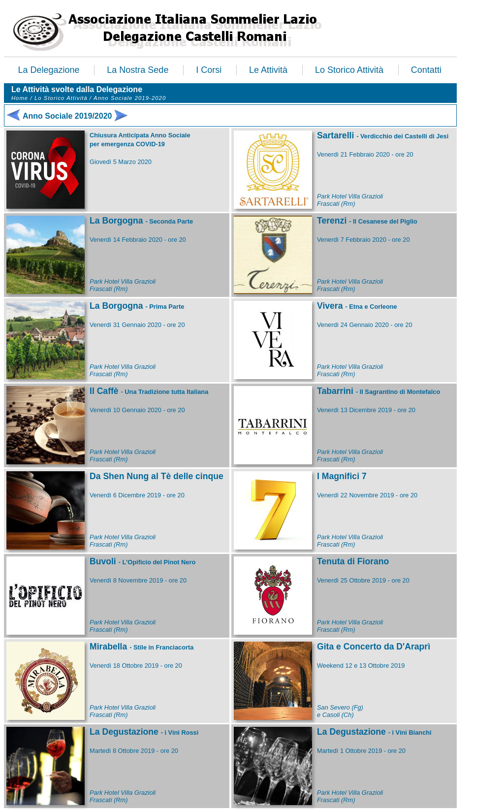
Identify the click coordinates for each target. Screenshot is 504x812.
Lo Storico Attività (349, 70)
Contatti (426, 70)
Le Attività (268, 70)
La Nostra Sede (138, 70)
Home (20, 98)
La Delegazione (48, 70)
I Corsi (209, 70)
